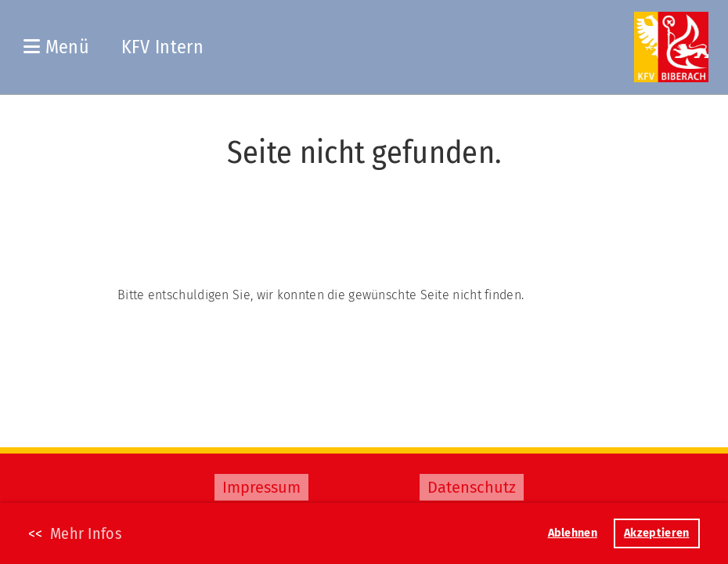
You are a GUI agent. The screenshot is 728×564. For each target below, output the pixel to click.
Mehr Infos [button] (86, 533)
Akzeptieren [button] (656, 533)
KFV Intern (162, 47)
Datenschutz (472, 487)
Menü (56, 47)
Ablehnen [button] (573, 533)
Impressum (261, 487)
